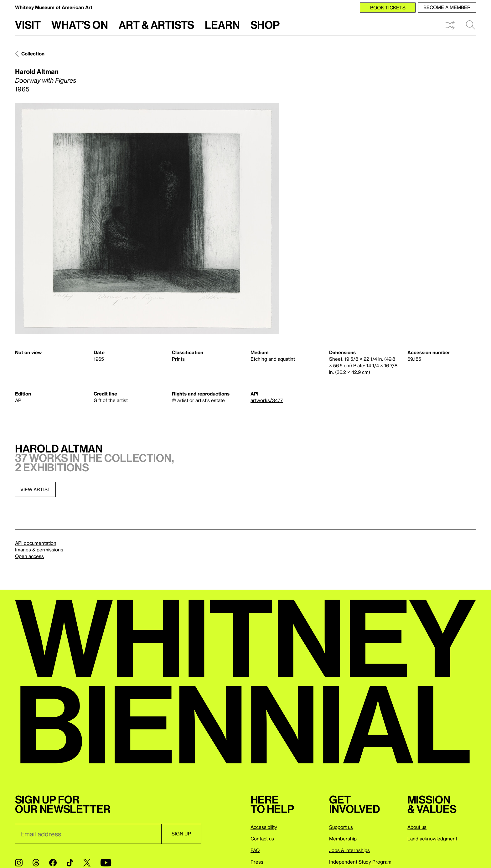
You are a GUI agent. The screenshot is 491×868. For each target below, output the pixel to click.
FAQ (255, 850)
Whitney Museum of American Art (54, 7)
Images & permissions (39, 550)
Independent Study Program (360, 862)
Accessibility (264, 827)
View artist (35, 489)
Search (471, 25)
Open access (29, 556)
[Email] (88, 834)
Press (257, 862)
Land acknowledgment (432, 839)
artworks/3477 (267, 400)
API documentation (36, 543)
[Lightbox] (147, 219)
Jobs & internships (349, 850)
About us (417, 827)
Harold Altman (37, 71)
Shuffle (450, 25)
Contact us (262, 839)
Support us (341, 827)
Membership (343, 839)
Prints (178, 359)
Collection (33, 54)
